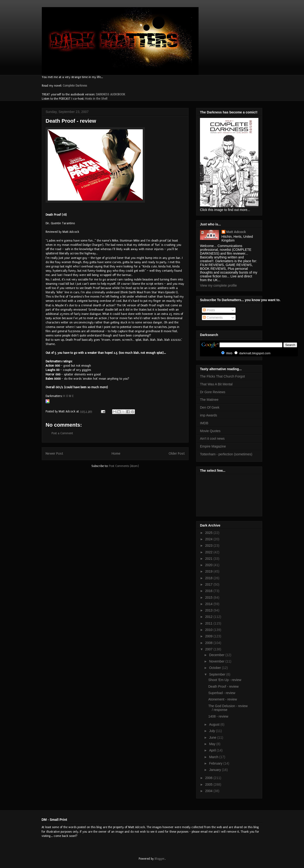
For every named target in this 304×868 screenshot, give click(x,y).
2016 (209, 591)
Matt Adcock (236, 232)
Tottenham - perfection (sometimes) (226, 454)
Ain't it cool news (212, 439)
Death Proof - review (223, 686)
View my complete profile (218, 285)
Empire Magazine (213, 446)
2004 (209, 791)
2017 (209, 584)
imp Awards (209, 415)
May (213, 744)
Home (116, 454)
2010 (209, 630)
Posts (209, 310)
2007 (209, 649)
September (218, 674)
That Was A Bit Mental (216, 384)
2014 (209, 604)
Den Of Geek (210, 407)
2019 (209, 571)
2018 (209, 578)
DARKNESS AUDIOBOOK (111, 94)
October (215, 668)
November (217, 661)
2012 (209, 617)
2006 (209, 778)
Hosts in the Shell (96, 99)
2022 (209, 552)
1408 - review (218, 716)
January (215, 770)
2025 (209, 533)
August (215, 724)
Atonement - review (223, 699)
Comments (213, 317)
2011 (209, 623)
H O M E (68, 396)
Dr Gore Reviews (213, 392)
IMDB (204, 423)
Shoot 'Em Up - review (225, 680)
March (214, 757)
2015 (209, 597)
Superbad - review (222, 693)
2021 (209, 559)
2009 (209, 636)
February (216, 763)
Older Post (177, 454)
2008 (209, 643)
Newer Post (54, 454)
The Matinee (209, 400)
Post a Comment (62, 433)
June (213, 737)
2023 (209, 546)
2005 (209, 784)
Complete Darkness (75, 86)
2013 (209, 610)
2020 (209, 565)
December (217, 655)
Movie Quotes (210, 431)
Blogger (160, 859)
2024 (209, 539)
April (213, 750)
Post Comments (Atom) (124, 466)
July (212, 731)
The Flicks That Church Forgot (222, 376)
